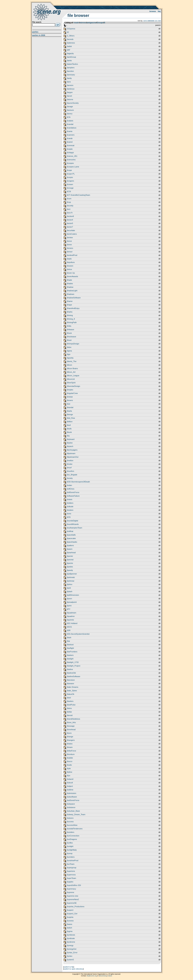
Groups (100, 23)
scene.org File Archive (47, 12)
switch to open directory (74, 969)
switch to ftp (69, 967)
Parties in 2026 (39, 35)
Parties (35, 32)
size (156, 21)
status (110, 976)
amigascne (92, 23)
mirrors (83, 23)
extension (151, 21)
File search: (37, 22)
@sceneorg (103, 976)
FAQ (159, 11)
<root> (76, 23)
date (159, 21)
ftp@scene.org (92, 976)
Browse (153, 11)
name (145, 21)
